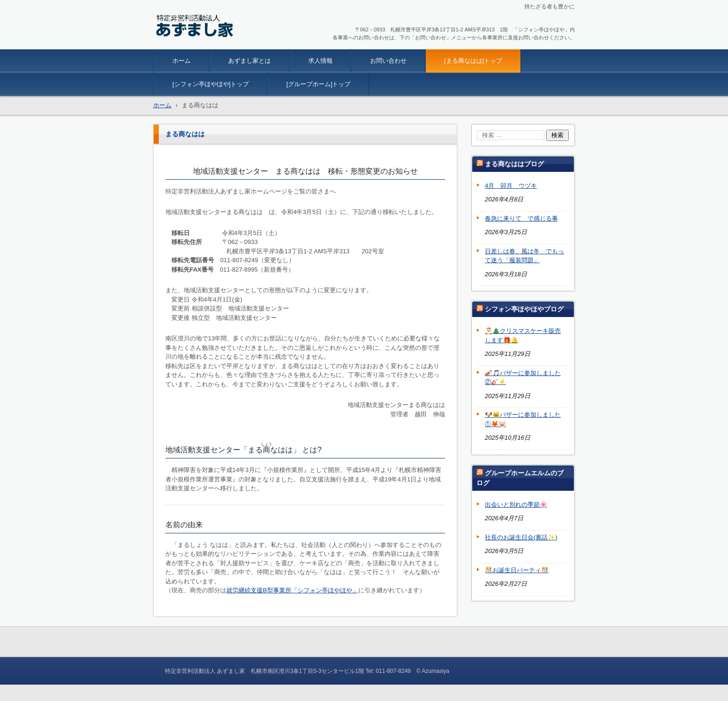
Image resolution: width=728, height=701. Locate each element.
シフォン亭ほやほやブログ (524, 309)
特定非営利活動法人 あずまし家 (215, 43)
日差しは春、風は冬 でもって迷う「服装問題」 (524, 256)
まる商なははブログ (514, 164)
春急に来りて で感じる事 (521, 218)
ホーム (182, 61)
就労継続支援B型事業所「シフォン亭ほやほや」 (292, 590)
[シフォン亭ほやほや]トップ (211, 84)
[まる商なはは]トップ (473, 61)
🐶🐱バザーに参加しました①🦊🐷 (523, 419)
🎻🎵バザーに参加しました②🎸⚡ (523, 378)
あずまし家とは (249, 61)
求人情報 (320, 61)
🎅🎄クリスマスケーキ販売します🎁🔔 (523, 336)
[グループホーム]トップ (318, 84)
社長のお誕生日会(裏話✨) (521, 537)
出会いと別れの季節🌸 (516, 505)
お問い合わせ (388, 61)
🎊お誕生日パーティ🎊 (517, 570)
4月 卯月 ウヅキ (511, 186)
